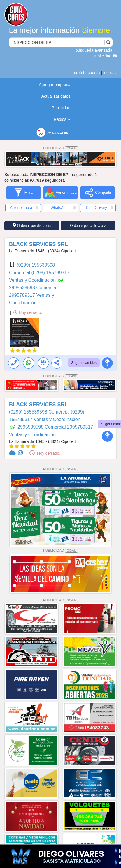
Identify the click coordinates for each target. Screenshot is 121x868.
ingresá (110, 73)
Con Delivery (100, 208)
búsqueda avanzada (94, 50)
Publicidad (105, 56)
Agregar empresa (55, 85)
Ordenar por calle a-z (88, 225)
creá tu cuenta (87, 73)
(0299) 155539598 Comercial (40, 412)
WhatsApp (63, 208)
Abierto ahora (24, 208)
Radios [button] (62, 119)
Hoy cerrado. (28, 312)
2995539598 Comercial (33, 288)
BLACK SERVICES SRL (38, 244)
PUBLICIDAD (61, 148)
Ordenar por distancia (32, 225)
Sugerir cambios (84, 363)
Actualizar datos (56, 96)
